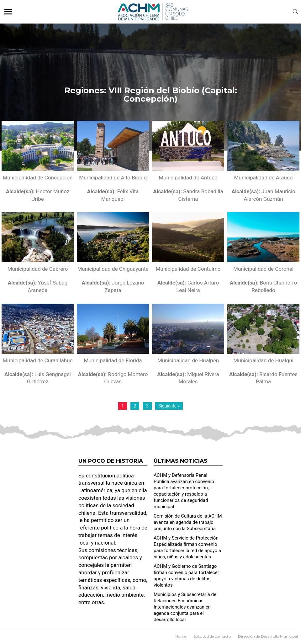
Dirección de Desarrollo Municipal (268, 636)
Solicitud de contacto (212, 636)
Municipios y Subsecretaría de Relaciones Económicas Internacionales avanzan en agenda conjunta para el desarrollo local (185, 607)
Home (181, 636)
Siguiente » (169, 406)
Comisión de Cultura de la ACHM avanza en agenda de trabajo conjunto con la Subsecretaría (188, 522)
